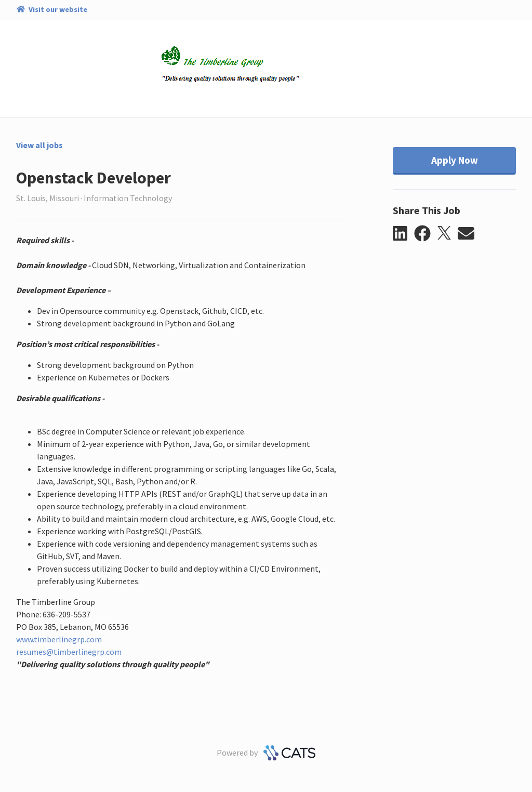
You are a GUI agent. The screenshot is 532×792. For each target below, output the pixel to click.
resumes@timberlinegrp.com (69, 652)
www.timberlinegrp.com (59, 639)
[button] (403, 234)
